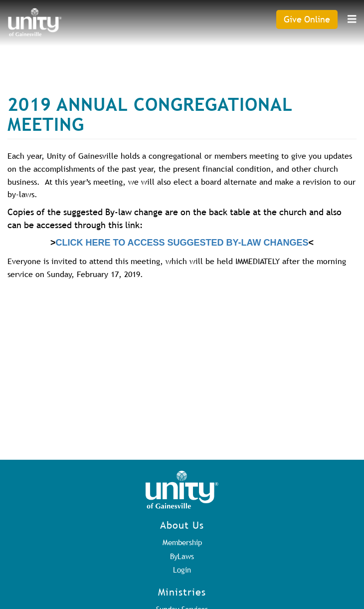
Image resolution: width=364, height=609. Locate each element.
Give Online (307, 19)
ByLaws (182, 556)
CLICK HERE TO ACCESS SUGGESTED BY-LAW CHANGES (182, 243)
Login (182, 570)
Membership (182, 542)
